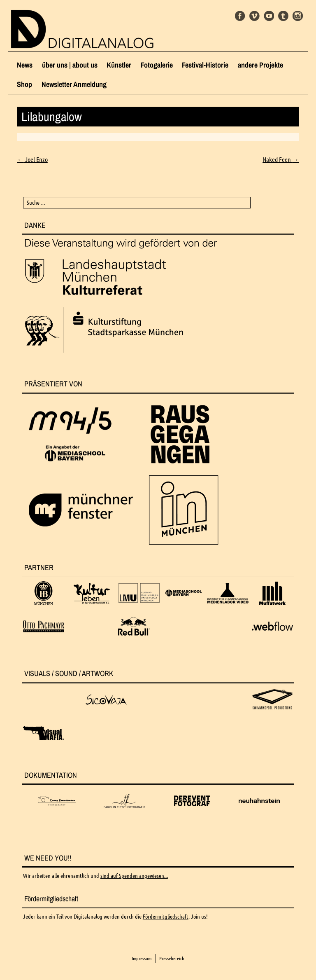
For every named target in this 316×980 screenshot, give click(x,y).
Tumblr (283, 16)
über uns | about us (70, 65)
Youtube (269, 16)
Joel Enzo (33, 159)
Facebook (240, 16)
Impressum (142, 958)
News (25, 65)
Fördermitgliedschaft (166, 917)
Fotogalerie (157, 65)
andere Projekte (260, 65)
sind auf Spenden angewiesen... (134, 876)
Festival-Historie (205, 65)
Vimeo (254, 16)
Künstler (119, 65)
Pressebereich (172, 958)
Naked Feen (281, 159)
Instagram (298, 16)
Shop (24, 84)
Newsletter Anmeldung (74, 84)
